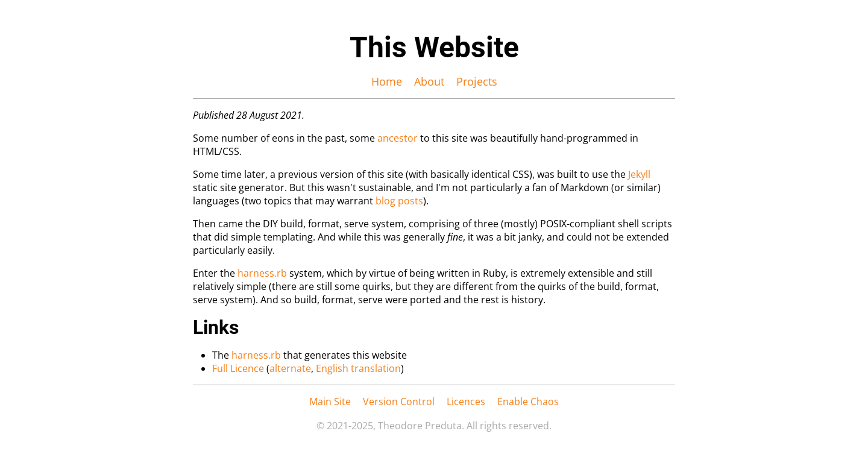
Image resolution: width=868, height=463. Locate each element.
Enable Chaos (528, 402)
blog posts (399, 201)
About (429, 81)
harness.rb (262, 273)
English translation (358, 368)
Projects (477, 81)
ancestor (398, 138)
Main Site (330, 402)
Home (387, 81)
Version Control (399, 402)
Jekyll (639, 174)
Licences (466, 402)
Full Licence (238, 368)
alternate (290, 368)
